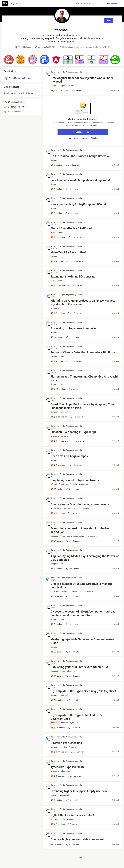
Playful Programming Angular (71, 72)
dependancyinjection (68, 86)
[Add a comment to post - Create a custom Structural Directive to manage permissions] (57, 596)
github (70, 819)
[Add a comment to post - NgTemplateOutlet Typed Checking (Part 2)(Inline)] (57, 700)
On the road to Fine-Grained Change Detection (80, 156)
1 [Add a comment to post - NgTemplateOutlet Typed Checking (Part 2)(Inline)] (72, 700)
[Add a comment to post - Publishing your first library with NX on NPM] (57, 676)
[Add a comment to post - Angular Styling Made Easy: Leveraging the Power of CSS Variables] (57, 569)
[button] (9, 60)
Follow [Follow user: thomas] (109, 21)
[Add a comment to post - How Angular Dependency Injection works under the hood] (59, 91)
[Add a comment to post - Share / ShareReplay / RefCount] (58, 237)
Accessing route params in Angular (73, 328)
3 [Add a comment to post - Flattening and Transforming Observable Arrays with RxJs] (74, 389)
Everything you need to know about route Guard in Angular (81, 530)
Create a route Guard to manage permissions (80, 504)
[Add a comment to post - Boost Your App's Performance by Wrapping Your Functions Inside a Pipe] (59, 417)
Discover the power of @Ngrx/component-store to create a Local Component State (83, 613)
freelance (71, 671)
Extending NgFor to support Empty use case (79, 791)
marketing (55, 592)
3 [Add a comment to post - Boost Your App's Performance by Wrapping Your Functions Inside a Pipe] (77, 417)
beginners (66, 771)
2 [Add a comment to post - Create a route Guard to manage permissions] (74, 513)
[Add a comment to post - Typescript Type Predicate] (58, 776)
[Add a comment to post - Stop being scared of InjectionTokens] (57, 489)
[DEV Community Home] (5, 3)
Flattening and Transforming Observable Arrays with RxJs (85, 378)
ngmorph (55, 308)
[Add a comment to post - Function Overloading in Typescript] (59, 441)
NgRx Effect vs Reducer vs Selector (74, 815)
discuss (54, 536)
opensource (56, 819)
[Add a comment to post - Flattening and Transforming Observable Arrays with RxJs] (58, 389)
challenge (55, 723)
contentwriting (75, 592)
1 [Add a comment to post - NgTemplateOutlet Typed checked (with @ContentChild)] (74, 728)
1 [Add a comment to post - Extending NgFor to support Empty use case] (71, 800)
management (91, 536)
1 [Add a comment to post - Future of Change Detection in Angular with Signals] (76, 361)
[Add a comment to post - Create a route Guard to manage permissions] (58, 513)
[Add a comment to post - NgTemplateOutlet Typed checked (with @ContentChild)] (58, 728)
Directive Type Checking (67, 743)
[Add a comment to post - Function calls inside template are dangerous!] (57, 189)
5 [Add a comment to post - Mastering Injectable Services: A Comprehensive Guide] (72, 652)
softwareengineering (75, 536)
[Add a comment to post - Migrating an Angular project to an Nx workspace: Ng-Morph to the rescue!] (58, 313)
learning (54, 795)
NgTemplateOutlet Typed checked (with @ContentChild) (76, 717)
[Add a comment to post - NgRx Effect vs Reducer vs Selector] (58, 824)
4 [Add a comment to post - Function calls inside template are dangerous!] (71, 189)
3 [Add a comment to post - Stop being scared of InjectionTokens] (72, 489)
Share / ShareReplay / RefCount (71, 228)
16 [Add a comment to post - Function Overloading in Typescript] (77, 441)
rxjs (53, 232)
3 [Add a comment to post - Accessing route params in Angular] (72, 337)
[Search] (12, 3)
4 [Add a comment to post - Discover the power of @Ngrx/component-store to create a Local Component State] (71, 624)
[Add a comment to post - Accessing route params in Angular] (57, 337)
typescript (64, 412)
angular (54, 86)
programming (56, 508)
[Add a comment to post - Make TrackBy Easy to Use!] (59, 261)
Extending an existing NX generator (74, 277)
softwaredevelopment (73, 508)
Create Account (83, 132)
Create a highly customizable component (77, 839)
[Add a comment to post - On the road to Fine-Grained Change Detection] (57, 165)
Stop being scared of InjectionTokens (75, 480)
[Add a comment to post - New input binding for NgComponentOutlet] (57, 213)
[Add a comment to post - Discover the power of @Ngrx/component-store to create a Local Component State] (57, 624)
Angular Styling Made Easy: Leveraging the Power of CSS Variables (85, 558)
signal (62, 357)
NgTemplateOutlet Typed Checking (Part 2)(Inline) (83, 691)
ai (64, 819)
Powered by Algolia (83, 4)
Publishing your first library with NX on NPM (79, 667)
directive (63, 747)
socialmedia (88, 592)
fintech (54, 484)
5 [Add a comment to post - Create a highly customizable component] (72, 845)
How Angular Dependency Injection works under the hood (82, 80)
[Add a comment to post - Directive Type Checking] (59, 752)
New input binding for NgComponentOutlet (78, 204)
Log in (99, 3)
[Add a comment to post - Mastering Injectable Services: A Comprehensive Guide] (57, 652)
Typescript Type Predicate (68, 767)
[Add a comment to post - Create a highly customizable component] (57, 845)
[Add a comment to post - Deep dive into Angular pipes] (58, 465)
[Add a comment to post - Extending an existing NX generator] (58, 285)
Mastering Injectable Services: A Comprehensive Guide (82, 641)
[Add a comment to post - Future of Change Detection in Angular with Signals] (59, 361)
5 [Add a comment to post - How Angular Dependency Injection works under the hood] (77, 91)
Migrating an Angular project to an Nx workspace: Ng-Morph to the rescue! (83, 302)
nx (52, 281)
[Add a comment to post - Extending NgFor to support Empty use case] (57, 800)
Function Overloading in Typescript (73, 432)
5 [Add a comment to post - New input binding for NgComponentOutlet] (71, 213)
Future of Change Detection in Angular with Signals (84, 352)
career (62, 536)
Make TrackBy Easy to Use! (68, 252)
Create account (113, 3)
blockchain (64, 484)
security (74, 484)
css (61, 564)
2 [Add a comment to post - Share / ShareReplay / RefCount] (74, 237)
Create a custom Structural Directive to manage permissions (81, 586)
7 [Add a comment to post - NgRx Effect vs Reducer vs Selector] (74, 824)
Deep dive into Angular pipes (69, 456)
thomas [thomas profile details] (53, 72)
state (62, 619)
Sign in (94, 138)
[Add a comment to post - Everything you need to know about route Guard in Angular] (57, 541)
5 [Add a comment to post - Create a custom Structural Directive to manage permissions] (72, 596)
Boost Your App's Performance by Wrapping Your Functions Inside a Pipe (82, 406)
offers (86, 508)
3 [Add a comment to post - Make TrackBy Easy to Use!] (77, 261)
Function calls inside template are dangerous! (80, 180)
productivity (84, 484)
